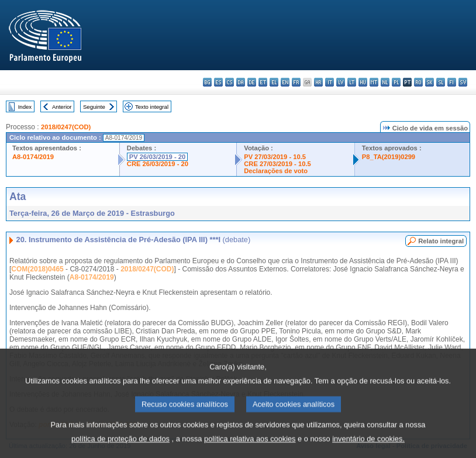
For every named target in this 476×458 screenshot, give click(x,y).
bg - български (207, 82)
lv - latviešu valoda (341, 82)
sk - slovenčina (430, 82)
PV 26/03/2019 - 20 (157, 157)
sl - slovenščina (441, 82)
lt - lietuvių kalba (352, 82)
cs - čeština (230, 82)
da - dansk (241, 82)
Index (25, 107)
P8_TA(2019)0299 (389, 157)
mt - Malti (374, 82)
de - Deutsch (252, 82)
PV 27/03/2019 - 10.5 (275, 157)
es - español (218, 82)
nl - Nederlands (385, 82)
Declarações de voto (276, 171)
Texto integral (152, 107)
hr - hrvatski (318, 82)
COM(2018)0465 (37, 269)
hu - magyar (363, 82)
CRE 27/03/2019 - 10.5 (277, 164)
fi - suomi (452, 82)
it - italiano (330, 82)
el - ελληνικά (274, 82)
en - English (285, 82)
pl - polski (396, 82)
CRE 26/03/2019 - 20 (158, 164)
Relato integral (441, 241)
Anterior (62, 107)
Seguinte (94, 107)
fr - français (296, 82)
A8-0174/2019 (33, 157)
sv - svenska (463, 82)
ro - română (418, 82)
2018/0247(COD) (66, 127)
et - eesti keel (263, 82)
